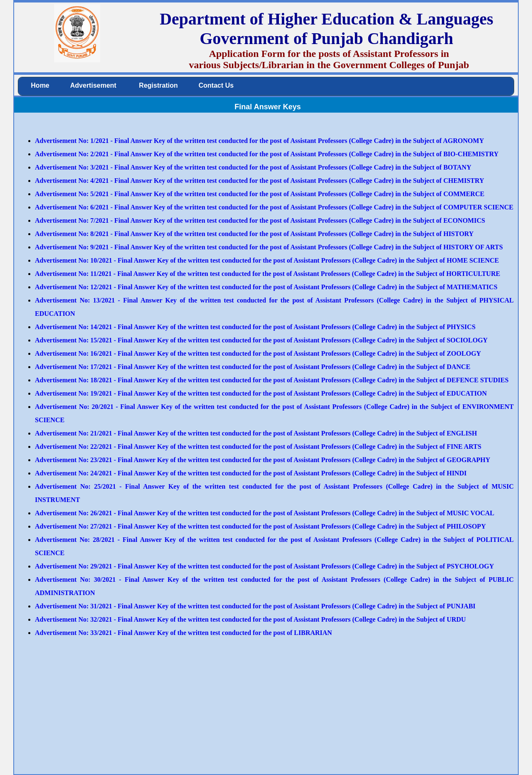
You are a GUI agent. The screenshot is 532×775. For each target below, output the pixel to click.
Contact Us (216, 85)
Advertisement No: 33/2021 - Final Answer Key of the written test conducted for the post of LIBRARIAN (183, 633)
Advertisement (93, 85)
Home (40, 85)
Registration (158, 85)
